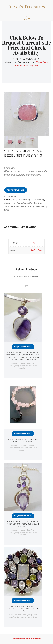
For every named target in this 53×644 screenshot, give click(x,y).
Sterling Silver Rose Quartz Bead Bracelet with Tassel (23, 441)
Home (16, 59)
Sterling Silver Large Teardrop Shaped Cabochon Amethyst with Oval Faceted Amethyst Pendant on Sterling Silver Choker (23, 356)
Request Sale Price (16, 190)
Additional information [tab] (20, 227)
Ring (27, 206)
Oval (22, 206)
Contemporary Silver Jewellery (18, 62)
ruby (32, 206)
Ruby (33, 243)
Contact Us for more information (26, 639)
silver (38, 206)
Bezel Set (15, 206)
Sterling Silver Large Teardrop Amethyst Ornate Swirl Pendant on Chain (23, 524)
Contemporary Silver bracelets (23, 445)
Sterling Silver (36, 250)
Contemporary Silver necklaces (20, 366)
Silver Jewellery (29, 59)
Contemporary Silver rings (16, 203)
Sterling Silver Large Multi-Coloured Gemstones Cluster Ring (23, 609)
